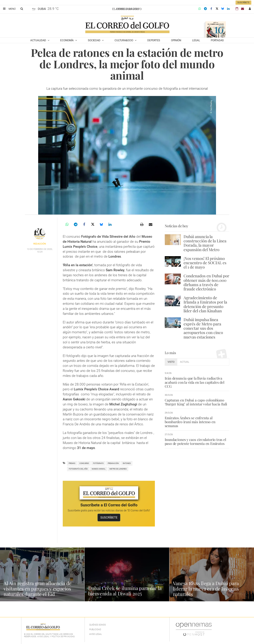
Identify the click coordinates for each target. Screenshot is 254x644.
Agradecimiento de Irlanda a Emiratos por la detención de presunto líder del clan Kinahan (205, 304)
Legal (196, 40)
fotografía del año (78, 469)
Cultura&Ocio (124, 40)
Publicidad (95, 629)
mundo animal (99, 469)
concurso (84, 463)
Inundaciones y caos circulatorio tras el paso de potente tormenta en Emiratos (195, 438)
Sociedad (94, 40)
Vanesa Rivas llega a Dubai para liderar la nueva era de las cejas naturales (207, 588)
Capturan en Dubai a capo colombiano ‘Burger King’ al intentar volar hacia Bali (195, 402)
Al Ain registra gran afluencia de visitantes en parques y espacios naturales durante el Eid (39, 588)
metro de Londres (118, 469)
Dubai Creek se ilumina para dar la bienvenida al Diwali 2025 (126, 591)
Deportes (154, 40)
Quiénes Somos (98, 625)
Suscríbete (243, 3)
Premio (72, 463)
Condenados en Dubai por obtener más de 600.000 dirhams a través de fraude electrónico (206, 282)
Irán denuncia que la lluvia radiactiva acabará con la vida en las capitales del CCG (194, 382)
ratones (127, 463)
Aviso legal (96, 634)
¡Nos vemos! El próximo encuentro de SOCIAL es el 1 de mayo (205, 263)
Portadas (217, 40)
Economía (67, 40)
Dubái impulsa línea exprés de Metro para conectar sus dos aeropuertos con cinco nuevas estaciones (203, 328)
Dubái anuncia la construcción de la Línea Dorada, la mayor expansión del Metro (205, 243)
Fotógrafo (98, 463)
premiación (113, 463)
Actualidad (39, 40)
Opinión (176, 40)
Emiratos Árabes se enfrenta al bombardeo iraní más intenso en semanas (197, 420)
